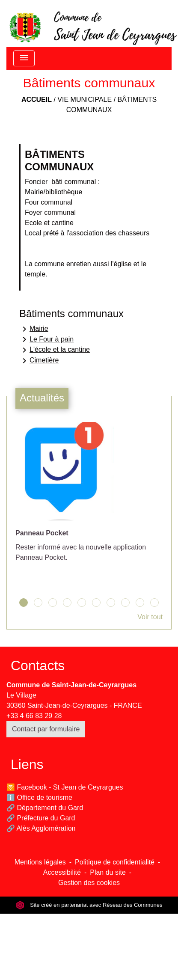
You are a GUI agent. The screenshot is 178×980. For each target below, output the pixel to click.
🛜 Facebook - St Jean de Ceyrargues (65, 787)
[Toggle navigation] (24, 58)
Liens (27, 764)
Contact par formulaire (46, 729)
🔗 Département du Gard (45, 808)
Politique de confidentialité (115, 862)
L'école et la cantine (55, 350)
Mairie (34, 329)
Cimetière (39, 361)
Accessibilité (62, 872)
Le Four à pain (46, 339)
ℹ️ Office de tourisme (39, 797)
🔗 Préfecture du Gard (41, 818)
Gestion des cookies (89, 883)
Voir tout (150, 617)
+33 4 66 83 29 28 (34, 716)
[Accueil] (92, 24)
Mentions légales (40, 862)
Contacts (38, 665)
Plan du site (108, 872)
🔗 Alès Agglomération (41, 828)
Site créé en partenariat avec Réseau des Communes (89, 905)
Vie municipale (85, 99)
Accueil (37, 99)
